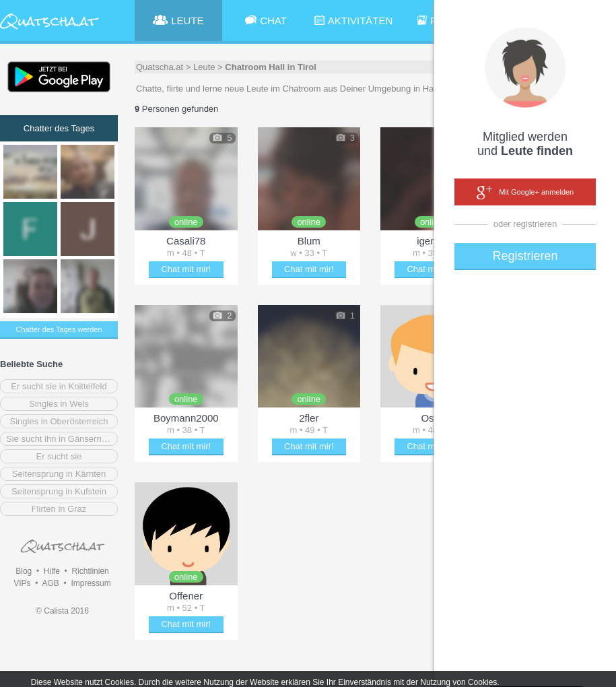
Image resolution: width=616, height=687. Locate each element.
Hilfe (52, 571)
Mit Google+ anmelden (525, 193)
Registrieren (525, 256)
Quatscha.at (160, 67)
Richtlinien (90, 571)
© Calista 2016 (62, 611)
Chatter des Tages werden (59, 329)
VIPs (22, 583)
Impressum (91, 583)
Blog (24, 571)
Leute (204, 67)
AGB (50, 583)
